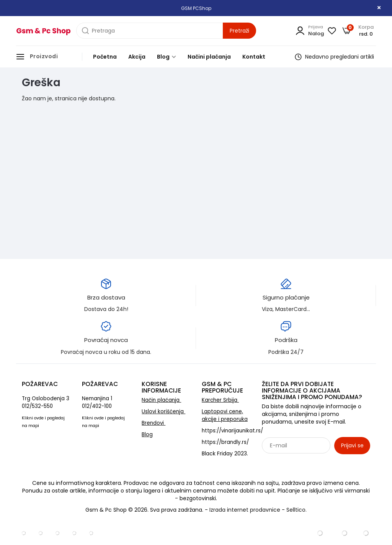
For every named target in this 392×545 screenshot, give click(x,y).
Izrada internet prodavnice (245, 510)
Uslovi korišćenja (163, 412)
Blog (167, 57)
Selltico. (296, 510)
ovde (39, 418)
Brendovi (154, 423)
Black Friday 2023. (225, 453)
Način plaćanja (161, 400)
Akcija (137, 57)
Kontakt (254, 57)
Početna (105, 57)
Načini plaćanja (209, 57)
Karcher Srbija (220, 400)
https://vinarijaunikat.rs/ (232, 431)
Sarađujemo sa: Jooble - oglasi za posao (310, 462)
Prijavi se (352, 445)
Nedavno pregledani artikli (334, 57)
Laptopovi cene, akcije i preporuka (225, 415)
